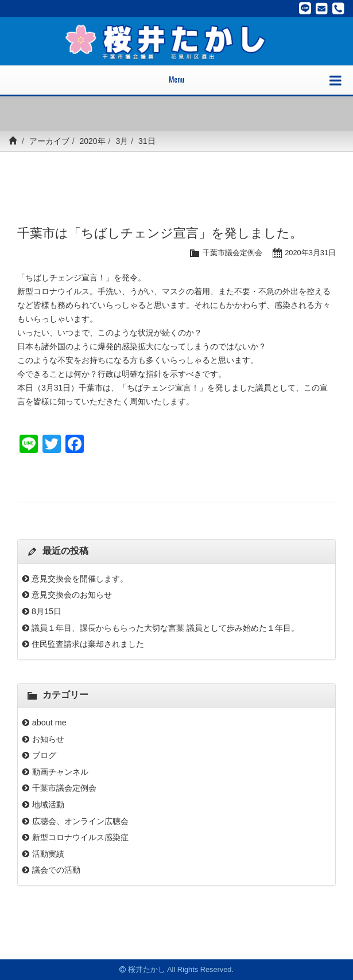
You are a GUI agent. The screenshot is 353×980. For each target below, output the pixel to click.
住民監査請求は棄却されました (88, 644)
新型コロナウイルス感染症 (80, 837)
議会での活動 (56, 870)
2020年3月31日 (310, 253)
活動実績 (48, 854)
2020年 (92, 141)
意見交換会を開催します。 (80, 579)
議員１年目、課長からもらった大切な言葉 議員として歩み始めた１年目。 (165, 628)
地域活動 (48, 805)
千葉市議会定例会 (232, 253)
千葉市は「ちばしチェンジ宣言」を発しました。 (160, 233)
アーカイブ (49, 141)
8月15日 (46, 611)
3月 (122, 141)
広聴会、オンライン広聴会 (80, 821)
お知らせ (48, 739)
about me (53, 723)
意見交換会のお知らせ (72, 595)
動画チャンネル (60, 772)
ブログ (44, 755)
